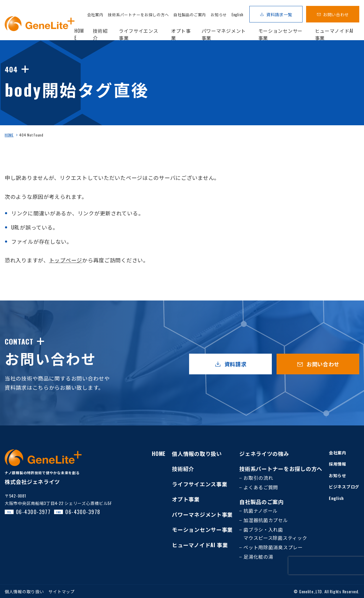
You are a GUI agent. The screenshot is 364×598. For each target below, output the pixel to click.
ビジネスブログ (344, 486)
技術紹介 (183, 469)
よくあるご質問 (261, 487)
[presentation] (326, 565)
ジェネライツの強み (264, 454)
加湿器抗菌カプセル (266, 520)
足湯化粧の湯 (258, 557)
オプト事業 (186, 499)
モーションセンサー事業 (202, 529)
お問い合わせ (336, 14)
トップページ (66, 260)
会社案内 (95, 14)
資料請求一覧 (279, 14)
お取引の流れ (258, 478)
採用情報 (338, 464)
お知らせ (219, 14)
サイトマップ (61, 591)
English (238, 14)
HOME (9, 135)
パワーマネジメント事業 (202, 514)
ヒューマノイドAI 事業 (200, 545)
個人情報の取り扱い (197, 454)
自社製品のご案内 (190, 14)
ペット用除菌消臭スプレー (273, 547)
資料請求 (236, 364)
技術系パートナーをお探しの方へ (138, 14)
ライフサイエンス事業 (200, 484)
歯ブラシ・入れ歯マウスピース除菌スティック (275, 534)
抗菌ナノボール (261, 511)
